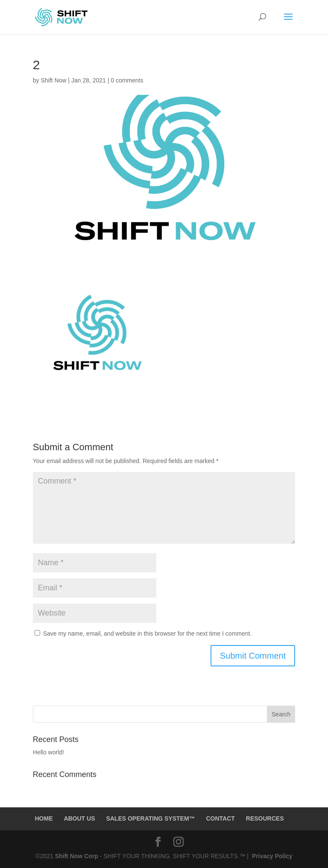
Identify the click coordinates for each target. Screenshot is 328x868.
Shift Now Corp (78, 856)
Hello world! (48, 752)
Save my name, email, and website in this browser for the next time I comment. (148, 633)
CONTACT (221, 818)
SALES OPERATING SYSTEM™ (150, 818)
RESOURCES (265, 818)
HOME (44, 818)
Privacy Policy (271, 856)
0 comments (127, 80)
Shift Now (53, 80)
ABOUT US (79, 818)
